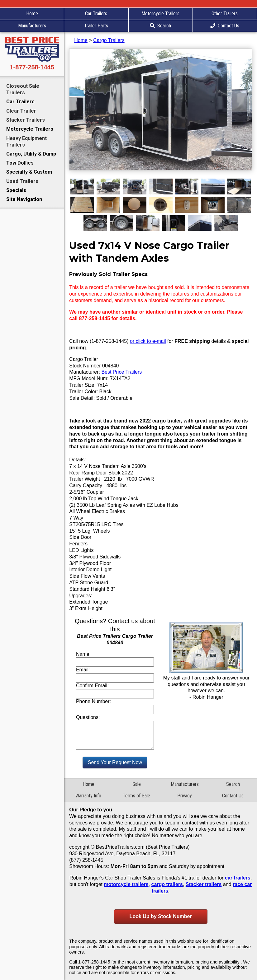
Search (160, 26)
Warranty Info (88, 796)
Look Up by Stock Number (161, 916)
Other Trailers (225, 14)
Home (32, 14)
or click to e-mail (148, 341)
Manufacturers (32, 26)
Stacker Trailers (26, 120)
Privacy (185, 796)
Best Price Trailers (121, 372)
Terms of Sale (136, 796)
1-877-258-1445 (32, 67)
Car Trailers (96, 14)
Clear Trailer (21, 111)
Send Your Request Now (115, 762)
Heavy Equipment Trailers (26, 142)
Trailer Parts (96, 26)
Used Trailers (22, 181)
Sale (137, 784)
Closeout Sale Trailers (23, 89)
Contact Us (225, 26)
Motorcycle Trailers (160, 14)
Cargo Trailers (109, 40)
